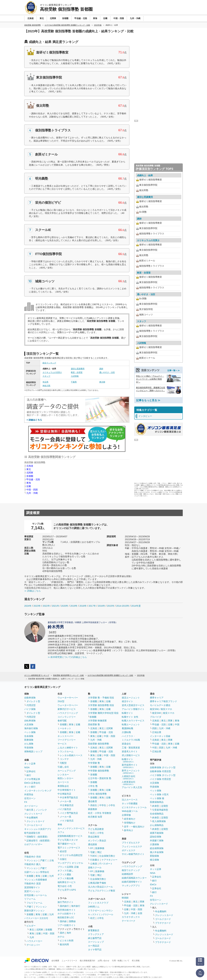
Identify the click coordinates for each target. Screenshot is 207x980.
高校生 (94, 805)
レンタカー (63, 775)
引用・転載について (121, 961)
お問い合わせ (103, 961)
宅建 (93, 852)
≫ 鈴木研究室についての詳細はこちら (67, 657)
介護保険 (154, 844)
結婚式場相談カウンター (134, 878)
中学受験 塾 (94, 763)
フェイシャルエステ (132, 846)
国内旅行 (64, 906)
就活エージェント (131, 698)
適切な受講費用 (78, 369)
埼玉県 (45, 382)
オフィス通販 (64, 874)
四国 (154, 728)
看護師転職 (127, 728)
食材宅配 (62, 721)
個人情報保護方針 (87, 961)
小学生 (112, 805)
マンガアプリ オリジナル (70, 863)
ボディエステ (129, 850)
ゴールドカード (34, 825)
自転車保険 (30, 721)
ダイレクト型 (33, 701)
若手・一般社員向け (134, 827)
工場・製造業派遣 (131, 748)
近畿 (29, 486)
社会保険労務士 (107, 856)
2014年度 (136, 606)
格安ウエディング (131, 870)
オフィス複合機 (65, 878)
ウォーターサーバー (68, 698)
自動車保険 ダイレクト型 (163, 767)
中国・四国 (32, 490)
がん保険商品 (157, 825)
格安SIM (156, 713)
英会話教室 (94, 837)
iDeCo (153, 884)
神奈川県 (46, 386)
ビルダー (31, 926)
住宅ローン (30, 798)
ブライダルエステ (131, 843)
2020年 (65, 606)
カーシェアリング (67, 771)
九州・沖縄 (32, 493)
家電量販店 (94, 930)
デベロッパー (33, 945)
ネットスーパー (65, 736)
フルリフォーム (34, 903)
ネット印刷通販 (130, 803)
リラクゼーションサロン (100, 910)
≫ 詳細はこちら (33, 591)
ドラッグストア (96, 934)
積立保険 (154, 860)
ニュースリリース (69, 961)
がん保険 (29, 744)
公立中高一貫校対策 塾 (100, 778)
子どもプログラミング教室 (102, 891)
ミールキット (64, 728)
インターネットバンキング (38, 791)
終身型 (156, 806)
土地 (51, 860)
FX (26, 802)
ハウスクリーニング (68, 713)
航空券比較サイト (67, 910)
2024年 (28, 606)
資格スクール (95, 868)
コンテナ (64, 759)
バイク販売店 (64, 809)
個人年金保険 (157, 852)
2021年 (55, 606)
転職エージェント (131, 724)
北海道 (30, 466)
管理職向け (130, 823)
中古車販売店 (64, 794)
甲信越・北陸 (33, 479)
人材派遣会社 (129, 783)
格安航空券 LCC (66, 917)
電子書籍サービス (67, 844)
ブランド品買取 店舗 (68, 867)
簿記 (99, 852)
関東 (142, 902)
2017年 (92, 606)
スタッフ (46, 376)
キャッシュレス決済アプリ (38, 829)
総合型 (63, 851)
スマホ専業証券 (32, 779)
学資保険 (29, 748)
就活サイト (127, 701)
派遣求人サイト (130, 751)
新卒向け (129, 830)
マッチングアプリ (131, 886)
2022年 (46, 606)
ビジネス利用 (67, 941)
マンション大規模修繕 (36, 880)
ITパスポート (106, 864)
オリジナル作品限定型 (71, 855)
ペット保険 (30, 732)
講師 (101, 369)
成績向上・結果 (145, 175)
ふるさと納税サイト (68, 748)
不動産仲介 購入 (33, 864)
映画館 (125, 898)
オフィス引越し (65, 871)
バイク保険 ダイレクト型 (163, 775)
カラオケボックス (131, 917)
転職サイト (127, 713)
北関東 (30, 473)
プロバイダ (156, 717)
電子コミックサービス (69, 848)
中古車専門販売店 (69, 798)
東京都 (102, 382)
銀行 (29, 775)
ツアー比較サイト (67, 925)
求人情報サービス (131, 755)
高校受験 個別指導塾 (98, 744)
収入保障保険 (159, 821)
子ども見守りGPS (67, 890)
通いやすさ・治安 (107, 372)
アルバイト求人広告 (132, 787)
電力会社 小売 (65, 886)
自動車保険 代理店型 (160, 771)
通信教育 (93, 801)
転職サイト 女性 (130, 717)
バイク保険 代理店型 (160, 779)
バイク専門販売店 (69, 813)
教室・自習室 (77, 372)
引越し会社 (63, 767)
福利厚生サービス (67, 882)
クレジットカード (33, 814)
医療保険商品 (157, 802)
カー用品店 (94, 946)
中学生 (103, 805)
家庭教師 (93, 809)
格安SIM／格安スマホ (161, 709)
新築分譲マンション (34, 910)
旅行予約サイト (65, 902)
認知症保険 (156, 837)
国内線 (63, 921)
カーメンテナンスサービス (71, 828)
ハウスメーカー (34, 941)
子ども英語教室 (96, 829)
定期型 (165, 806)
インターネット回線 (160, 736)
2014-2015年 (123, 606)
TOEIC (94, 856)
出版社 (63, 859)
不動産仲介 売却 (33, 857)
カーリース (63, 782)
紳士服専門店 (95, 938)
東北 (29, 469)
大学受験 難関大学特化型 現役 (103, 713)
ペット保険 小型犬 (159, 794)
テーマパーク (129, 921)
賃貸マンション (32, 891)
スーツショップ (96, 942)
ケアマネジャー (109, 860)
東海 (29, 483)
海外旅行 (76, 906)
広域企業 (157, 732)
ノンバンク (41, 810)
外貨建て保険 (157, 841)
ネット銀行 (30, 787)
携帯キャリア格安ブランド (163, 701)
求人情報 (136, 961)
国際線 (72, 921)
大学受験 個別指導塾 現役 (101, 705)
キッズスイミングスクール (101, 914)
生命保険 (29, 736)
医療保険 (29, 740)
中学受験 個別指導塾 (98, 771)
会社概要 (55, 961)
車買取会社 (63, 786)
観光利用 (64, 944)
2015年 (111, 606)
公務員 (94, 864)
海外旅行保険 (31, 728)
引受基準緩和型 (160, 810)
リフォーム (30, 899)
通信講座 (93, 844)
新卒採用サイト (130, 766)
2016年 (101, 606)
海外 (69, 933)
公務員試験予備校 (97, 883)
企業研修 (126, 815)
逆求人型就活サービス (133, 705)
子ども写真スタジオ (68, 840)
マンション (32, 860)
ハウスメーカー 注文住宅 (36, 918)
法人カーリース (130, 800)
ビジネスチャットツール (134, 807)
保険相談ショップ (33, 751)
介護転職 (126, 732)
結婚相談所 (127, 874)
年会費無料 (32, 818)
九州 (51, 876)
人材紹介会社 (129, 777)
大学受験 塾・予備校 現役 (101, 698)
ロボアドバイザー (33, 844)
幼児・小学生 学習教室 (100, 813)
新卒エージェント (131, 772)
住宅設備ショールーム (36, 895)
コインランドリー (67, 717)
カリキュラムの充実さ (52, 372)
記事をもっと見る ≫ (148, 400)
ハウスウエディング (132, 866)
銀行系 (30, 810)
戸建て (44, 860)
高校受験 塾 (94, 724)
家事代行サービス (67, 709)
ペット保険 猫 (157, 798)
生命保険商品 (157, 814)
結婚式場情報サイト (132, 882)
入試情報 (75, 376)
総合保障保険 (157, 848)
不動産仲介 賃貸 (33, 884)
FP (92, 848)
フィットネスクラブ (98, 903)
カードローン (31, 806)
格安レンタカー (65, 778)
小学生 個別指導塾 (97, 794)
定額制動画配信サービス (70, 836)
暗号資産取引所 (32, 833)
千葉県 (74, 382)
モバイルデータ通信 (160, 705)
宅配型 (63, 763)
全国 (140, 913)
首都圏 (30, 476)
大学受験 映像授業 (97, 721)
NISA (27, 767)
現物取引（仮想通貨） (38, 837)
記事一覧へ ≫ (174, 370)
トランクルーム (65, 751)
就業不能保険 (157, 833)
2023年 (37, 606)
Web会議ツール (130, 811)
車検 (60, 825)
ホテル (61, 937)
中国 (177, 724)
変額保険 (154, 856)
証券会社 (31, 771)
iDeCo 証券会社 (32, 783)
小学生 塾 (93, 786)
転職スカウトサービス (133, 721)
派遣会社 (126, 744)
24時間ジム (94, 907)
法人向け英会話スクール (100, 887)
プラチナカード (163, 923)
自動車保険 (30, 698)
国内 (62, 933)
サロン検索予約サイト (133, 854)
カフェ (61, 832)
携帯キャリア (157, 698)
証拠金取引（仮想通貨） (39, 841)
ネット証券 (30, 764)
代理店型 (31, 705)
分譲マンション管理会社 (37, 872)
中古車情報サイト (67, 790)
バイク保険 (30, 709)
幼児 (93, 833)
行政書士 (95, 860)
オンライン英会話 (97, 841)
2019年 (74, 606)
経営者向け (130, 819)
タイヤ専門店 (95, 950)
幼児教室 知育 (95, 817)
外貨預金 (29, 794)
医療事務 (100, 848)
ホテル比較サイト (67, 914)
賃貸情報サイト (32, 887)
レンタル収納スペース (71, 755)
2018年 (83, 606)
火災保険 (29, 724)
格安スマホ (169, 713)
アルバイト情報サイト (133, 709)
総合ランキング (49, 363)
